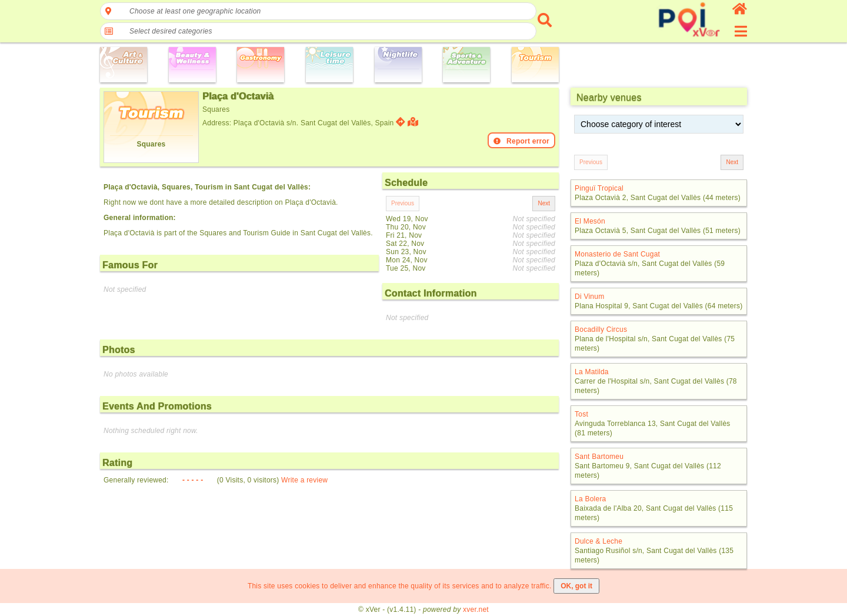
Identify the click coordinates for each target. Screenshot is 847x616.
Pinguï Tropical (599, 188)
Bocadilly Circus (601, 329)
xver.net (476, 610)
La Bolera (591, 499)
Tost (581, 414)
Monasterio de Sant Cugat (617, 254)
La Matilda (592, 372)
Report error (521, 141)
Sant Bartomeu (599, 457)
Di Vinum (589, 297)
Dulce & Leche (598, 541)
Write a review (304, 480)
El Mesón (590, 221)
